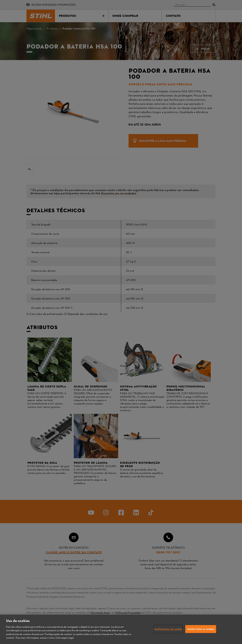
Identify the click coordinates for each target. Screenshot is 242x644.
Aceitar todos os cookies (201, 629)
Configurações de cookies (168, 629)
